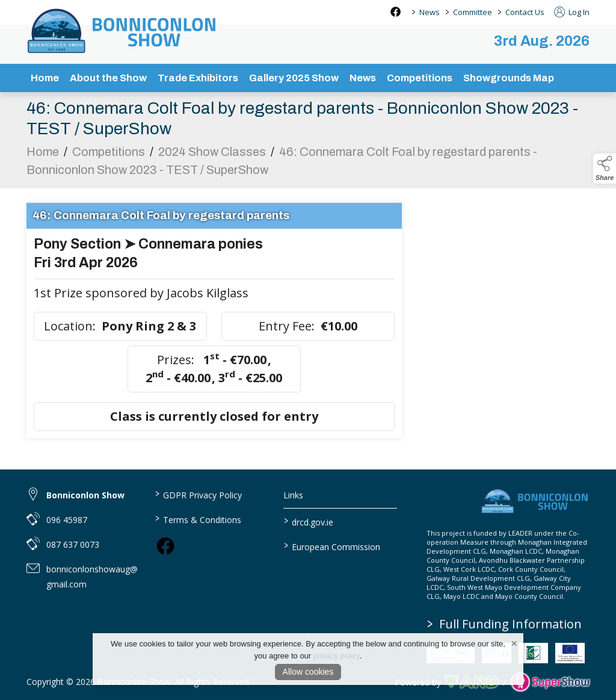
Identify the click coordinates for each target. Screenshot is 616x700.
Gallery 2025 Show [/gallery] (294, 78)
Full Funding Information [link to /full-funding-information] (504, 624)
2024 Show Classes (212, 155)
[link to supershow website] (550, 682)
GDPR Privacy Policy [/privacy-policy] (199, 494)
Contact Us (525, 12)
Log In (572, 12)
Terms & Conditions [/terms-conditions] (198, 519)
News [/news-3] (363, 78)
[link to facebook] (165, 546)
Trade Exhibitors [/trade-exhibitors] (198, 78)
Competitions (109, 155)
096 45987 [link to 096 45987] (67, 520)
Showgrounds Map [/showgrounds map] (509, 78)
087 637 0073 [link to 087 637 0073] (73, 544)
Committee (473, 12)
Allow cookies (308, 672)
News (430, 12)
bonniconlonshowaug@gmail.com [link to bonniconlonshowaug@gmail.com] (92, 577)
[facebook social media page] (396, 12)
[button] (605, 169)
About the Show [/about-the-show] (108, 78)
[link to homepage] (123, 31)
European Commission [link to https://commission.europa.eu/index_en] (331, 546)
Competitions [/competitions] (420, 78)
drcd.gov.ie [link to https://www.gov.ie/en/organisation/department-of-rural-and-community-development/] (308, 521)
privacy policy (337, 656)
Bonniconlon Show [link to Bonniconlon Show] (85, 495)
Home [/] (45, 78)
